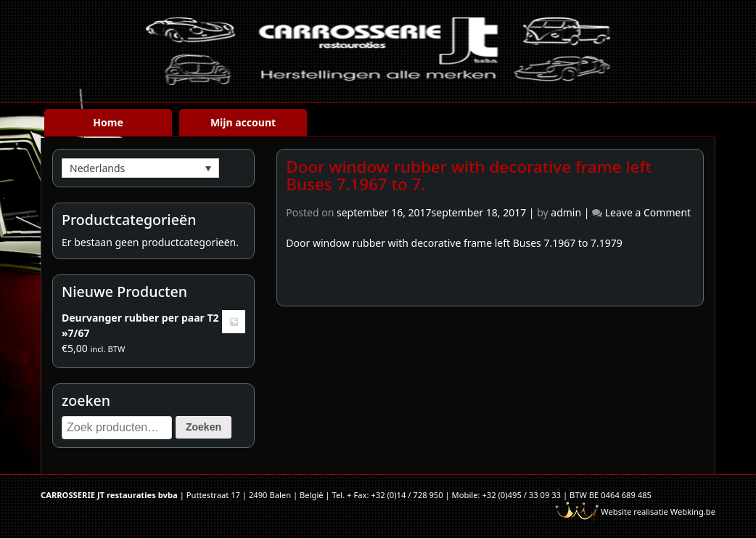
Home (108, 122)
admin (566, 212)
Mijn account (243, 122)
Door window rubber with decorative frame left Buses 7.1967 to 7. (469, 176)
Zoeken (204, 427)
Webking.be (693, 511)
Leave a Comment (648, 212)
